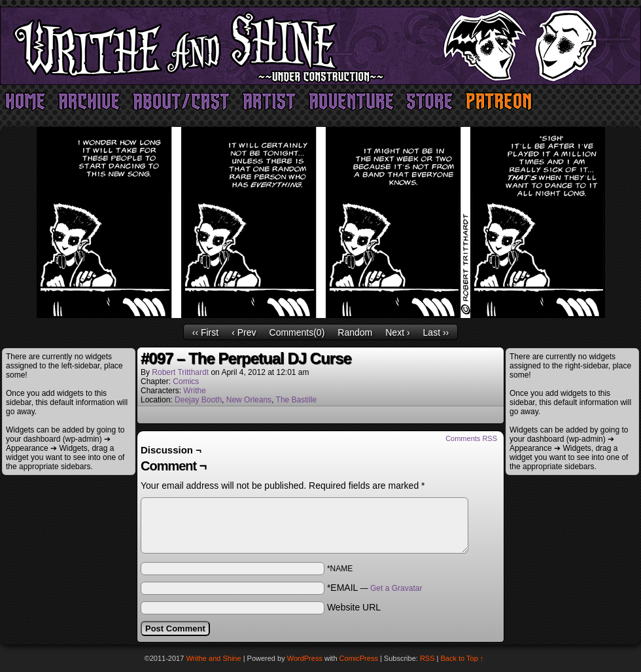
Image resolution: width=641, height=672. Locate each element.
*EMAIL (375, 588)
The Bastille (297, 400)
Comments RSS (471, 438)
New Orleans (249, 400)
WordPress (305, 658)
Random (355, 332)
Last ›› (436, 332)
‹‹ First (205, 332)
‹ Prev (244, 332)
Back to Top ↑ (462, 658)
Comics (186, 381)
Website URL (354, 607)
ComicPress (359, 658)
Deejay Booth (198, 400)
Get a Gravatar (396, 588)
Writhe (194, 391)
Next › (397, 332)
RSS (427, 658)
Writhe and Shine (320, 46)
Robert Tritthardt (180, 372)
